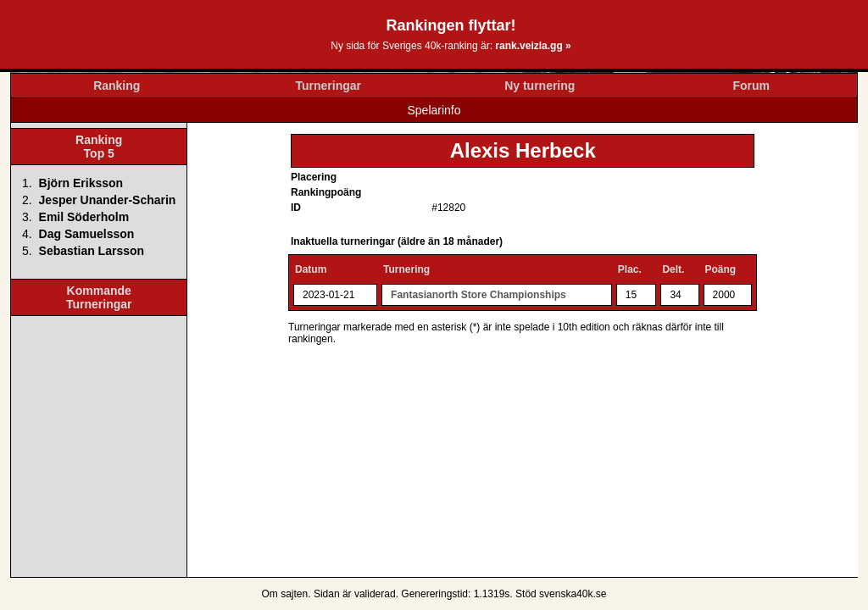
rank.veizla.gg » (533, 46)
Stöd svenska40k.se (561, 594)
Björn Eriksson (81, 183)
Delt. (673, 269)
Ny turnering (540, 86)
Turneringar (328, 86)
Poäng (721, 269)
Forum (751, 86)
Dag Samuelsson (87, 234)
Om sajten (285, 594)
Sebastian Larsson (92, 251)
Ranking (117, 86)
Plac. (630, 269)
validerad (375, 594)
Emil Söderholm (84, 217)
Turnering (406, 269)
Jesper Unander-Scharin (108, 200)
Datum (311, 269)
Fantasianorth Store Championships (479, 295)
